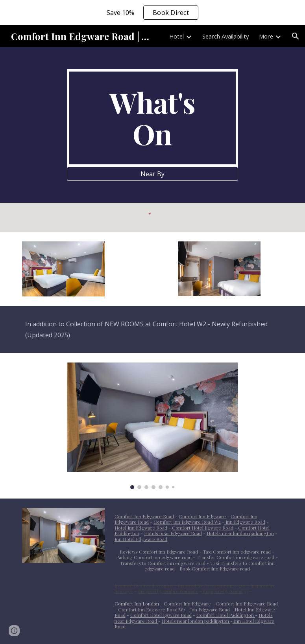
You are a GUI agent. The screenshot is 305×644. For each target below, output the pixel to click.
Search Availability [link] (226, 36)
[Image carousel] (153, 426)
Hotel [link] (177, 36)
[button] (296, 36)
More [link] (266, 36)
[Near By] (153, 174)
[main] (153, 118)
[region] (152, 13)
